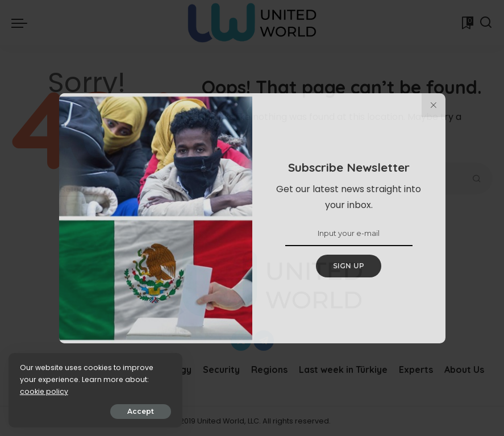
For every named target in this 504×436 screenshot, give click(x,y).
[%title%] (434, 105)
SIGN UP (349, 266)
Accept (137, 411)
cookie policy (44, 391)
